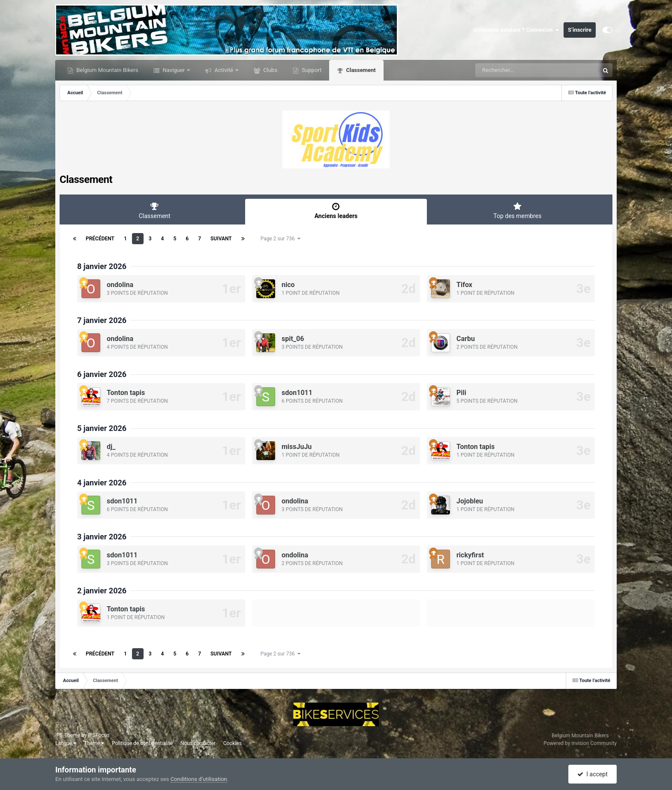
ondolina (120, 285)
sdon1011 (297, 393)
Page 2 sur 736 (280, 239)
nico (288, 285)
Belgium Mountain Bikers (106, 70)
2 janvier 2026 (102, 591)
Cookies (232, 743)
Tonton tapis (126, 393)
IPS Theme (68, 735)
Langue (66, 743)
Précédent (100, 239)
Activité (224, 70)
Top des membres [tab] (517, 211)
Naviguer (174, 70)
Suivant (221, 239)
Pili (461, 393)
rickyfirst (470, 555)
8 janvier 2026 (102, 266)
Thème (94, 743)
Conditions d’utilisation (199, 779)
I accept (592, 774)
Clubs (270, 70)
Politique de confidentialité (142, 743)
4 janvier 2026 (102, 483)
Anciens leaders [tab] (336, 211)
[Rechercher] (514, 70)
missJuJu (297, 447)
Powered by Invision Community (580, 743)
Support (311, 70)
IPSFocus (99, 735)
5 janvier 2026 (102, 428)
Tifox (464, 285)
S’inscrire (580, 30)
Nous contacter (198, 743)
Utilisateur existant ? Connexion (516, 30)
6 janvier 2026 (102, 374)
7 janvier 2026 (102, 320)
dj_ (111, 447)
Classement (360, 70)
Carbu (466, 339)
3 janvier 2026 (102, 537)
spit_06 (293, 339)
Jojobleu (470, 501)
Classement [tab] (154, 211)
